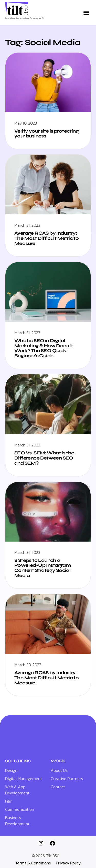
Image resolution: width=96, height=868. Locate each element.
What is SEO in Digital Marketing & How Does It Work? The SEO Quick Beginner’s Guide (44, 348)
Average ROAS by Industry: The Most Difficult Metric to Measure (46, 238)
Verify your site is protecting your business (46, 134)
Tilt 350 (53, 856)
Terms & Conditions (33, 863)
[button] (86, 13)
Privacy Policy (68, 863)
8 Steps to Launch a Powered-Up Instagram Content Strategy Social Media (42, 568)
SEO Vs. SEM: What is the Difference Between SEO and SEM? (44, 458)
